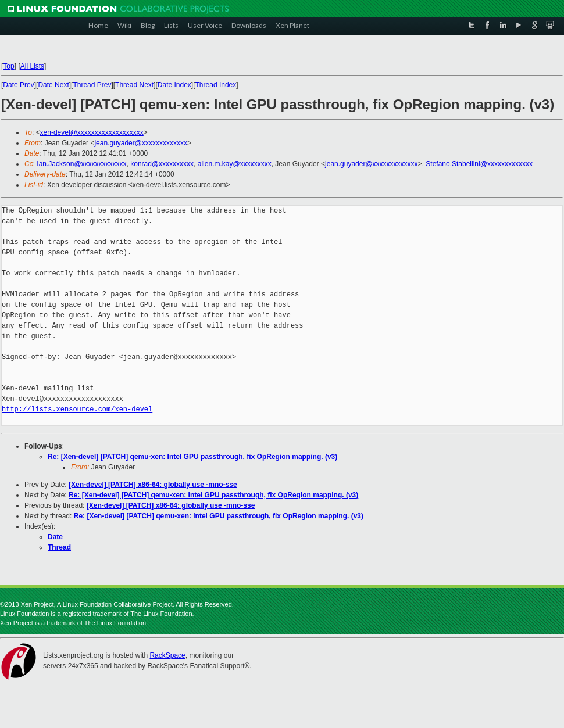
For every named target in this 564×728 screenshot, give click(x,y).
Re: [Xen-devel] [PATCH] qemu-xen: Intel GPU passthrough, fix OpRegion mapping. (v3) (192, 457)
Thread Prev (92, 85)
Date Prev (18, 85)
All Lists (32, 66)
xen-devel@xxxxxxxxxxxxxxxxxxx (92, 132)
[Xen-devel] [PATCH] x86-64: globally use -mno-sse (153, 485)
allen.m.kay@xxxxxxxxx (235, 164)
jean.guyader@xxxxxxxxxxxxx (141, 143)
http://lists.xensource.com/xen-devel (77, 409)
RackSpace (167, 655)
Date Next (53, 85)
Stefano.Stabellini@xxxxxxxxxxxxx (479, 164)
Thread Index (216, 85)
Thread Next (134, 85)
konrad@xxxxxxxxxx (162, 164)
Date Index (174, 85)
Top (8, 66)
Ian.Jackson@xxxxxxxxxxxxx (81, 164)
